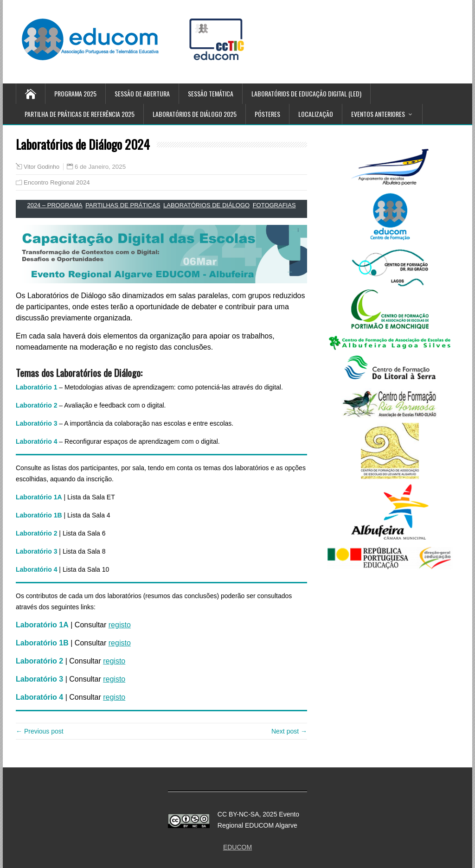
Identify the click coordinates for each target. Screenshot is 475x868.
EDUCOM (237, 847)
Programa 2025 (75, 93)
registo (120, 625)
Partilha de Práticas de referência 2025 (80, 114)
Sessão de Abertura (142, 93)
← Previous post (40, 731)
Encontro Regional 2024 (57, 182)
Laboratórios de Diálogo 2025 (195, 114)
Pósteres (267, 114)
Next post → (289, 731)
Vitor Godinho (42, 167)
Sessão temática (211, 93)
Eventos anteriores (378, 114)
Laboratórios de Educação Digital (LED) (306, 93)
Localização (316, 114)
